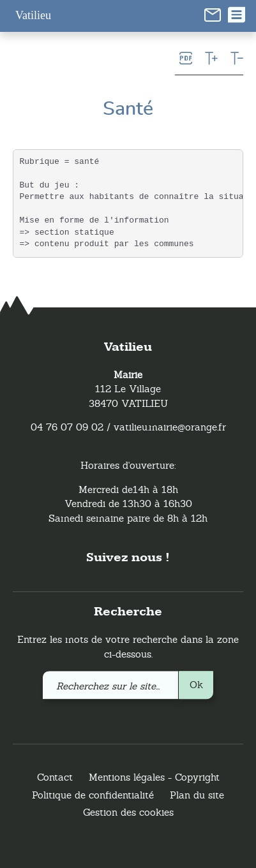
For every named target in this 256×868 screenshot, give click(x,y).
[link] (213, 14)
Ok (196, 685)
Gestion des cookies (128, 813)
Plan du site (197, 795)
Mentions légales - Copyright (154, 778)
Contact (55, 778)
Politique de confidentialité (93, 795)
